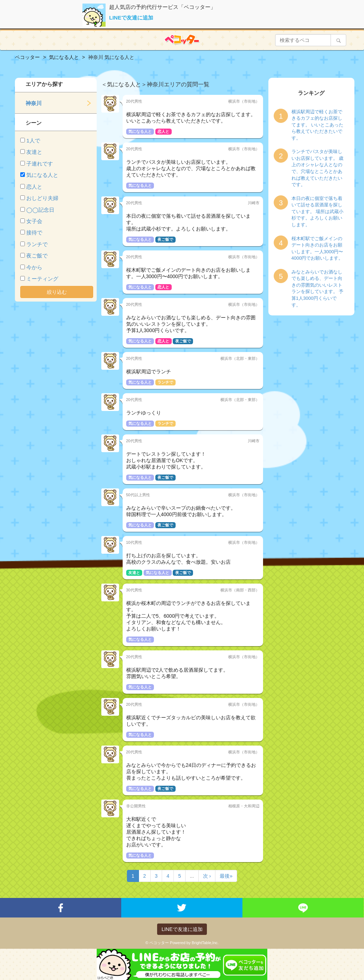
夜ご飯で (37, 256)
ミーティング (42, 279)
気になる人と (42, 175)
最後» (226, 876)
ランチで (37, 244)
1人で (33, 140)
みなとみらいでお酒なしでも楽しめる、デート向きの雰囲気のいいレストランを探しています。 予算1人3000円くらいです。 (318, 288)
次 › (207, 876)
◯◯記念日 (40, 210)
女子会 (34, 221)
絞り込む (57, 292)
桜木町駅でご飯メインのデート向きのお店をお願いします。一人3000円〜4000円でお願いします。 (317, 248)
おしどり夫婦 (42, 198)
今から (34, 267)
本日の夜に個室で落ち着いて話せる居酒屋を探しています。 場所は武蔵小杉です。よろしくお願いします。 (318, 212)
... (192, 876)
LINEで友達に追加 (131, 18)
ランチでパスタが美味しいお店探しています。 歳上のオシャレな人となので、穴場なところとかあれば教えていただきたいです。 (318, 168)
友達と (34, 152)
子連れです (40, 164)
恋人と (34, 187)
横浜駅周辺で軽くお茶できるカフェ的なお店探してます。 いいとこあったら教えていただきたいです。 (318, 125)
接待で (34, 232)
